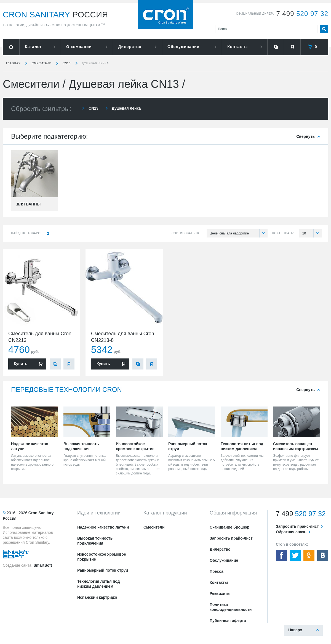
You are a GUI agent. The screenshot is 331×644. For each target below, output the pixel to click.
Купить (21, 364)
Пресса (217, 571)
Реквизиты (220, 593)
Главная (13, 63)
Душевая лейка (95, 63)
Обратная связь (291, 532)
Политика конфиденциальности (231, 607)
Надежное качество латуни (103, 527)
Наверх (295, 630)
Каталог (33, 47)
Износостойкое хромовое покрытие (102, 557)
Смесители (42, 63)
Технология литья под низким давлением (98, 584)
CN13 (67, 63)
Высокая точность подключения (95, 541)
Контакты (237, 47)
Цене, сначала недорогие (239, 233)
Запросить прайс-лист (231, 538)
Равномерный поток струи (103, 570)
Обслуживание (183, 47)
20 (312, 233)
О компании (79, 47)
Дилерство (130, 47)
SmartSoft (43, 565)
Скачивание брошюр (229, 527)
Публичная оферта (228, 621)
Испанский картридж (97, 597)
